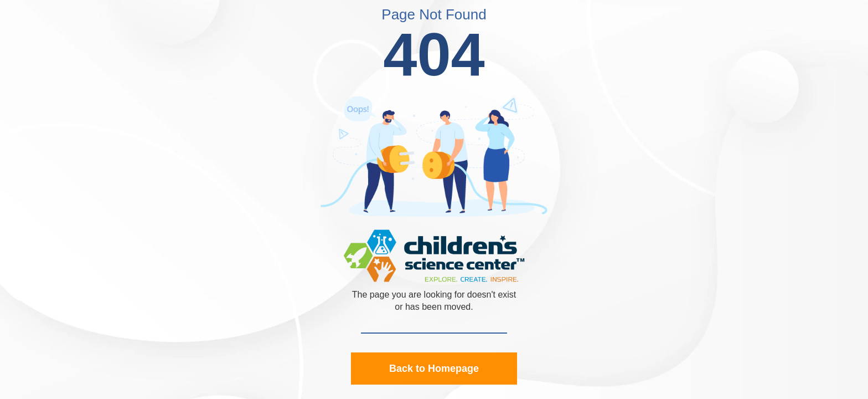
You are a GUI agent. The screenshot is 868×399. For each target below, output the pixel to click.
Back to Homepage (434, 369)
